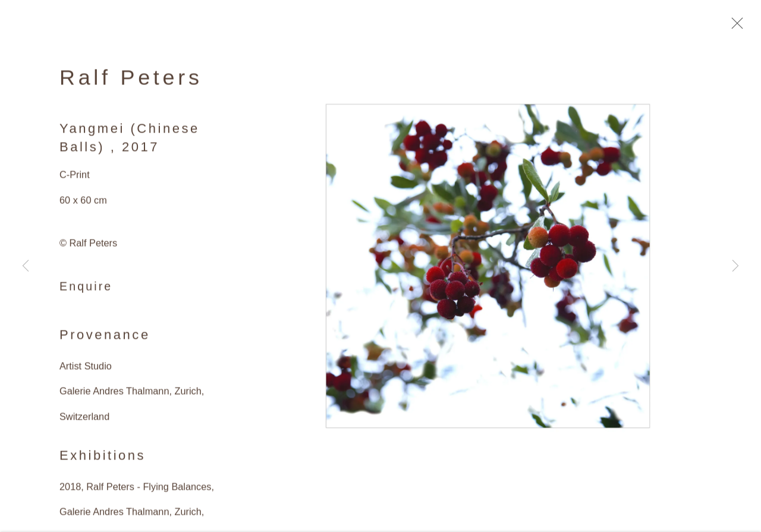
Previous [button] (26, 266)
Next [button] (735, 266)
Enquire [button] (86, 289)
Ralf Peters (131, 80)
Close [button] (734, 27)
